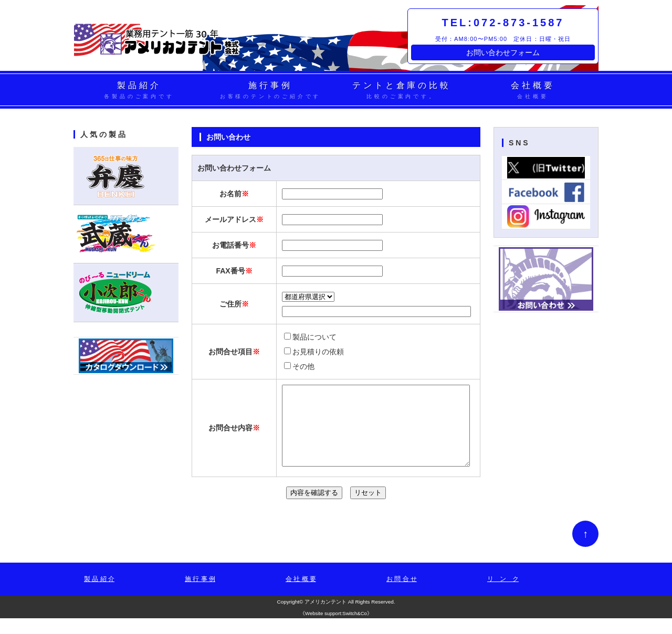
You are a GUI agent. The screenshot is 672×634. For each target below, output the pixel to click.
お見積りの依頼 (314, 352)
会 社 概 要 (301, 595)
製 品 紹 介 (99, 595)
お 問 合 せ (402, 595)
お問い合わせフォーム (503, 52)
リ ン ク (503, 595)
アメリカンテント (325, 617)
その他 (299, 366)
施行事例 (270, 91)
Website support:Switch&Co (336, 629)
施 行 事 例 (200, 595)
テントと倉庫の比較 (402, 91)
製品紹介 (139, 91)
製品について (310, 337)
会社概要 (533, 91)
